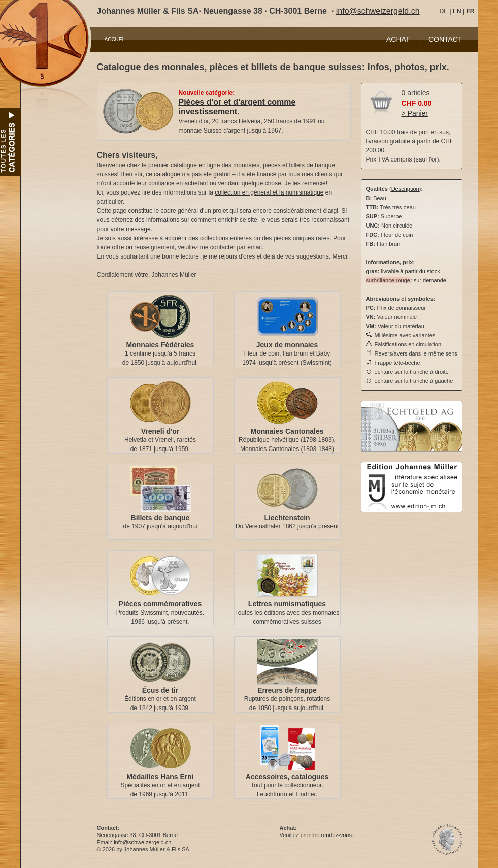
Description (405, 189)
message (138, 229)
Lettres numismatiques (287, 604)
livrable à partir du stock (410, 271)
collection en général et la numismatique (269, 192)
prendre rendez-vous (326, 835)
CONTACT (445, 39)
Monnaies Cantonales (287, 431)
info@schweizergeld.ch (378, 11)
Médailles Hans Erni (160, 777)
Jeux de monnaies (287, 345)
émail (255, 247)
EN (457, 11)
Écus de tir (160, 690)
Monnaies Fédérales (160, 345)
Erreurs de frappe (287, 690)
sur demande (430, 280)
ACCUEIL (115, 39)
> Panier (415, 113)
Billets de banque (160, 518)
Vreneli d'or (160, 431)
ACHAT (398, 39)
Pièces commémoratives (160, 604)
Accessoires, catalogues (287, 777)
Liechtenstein (287, 518)
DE (444, 11)
